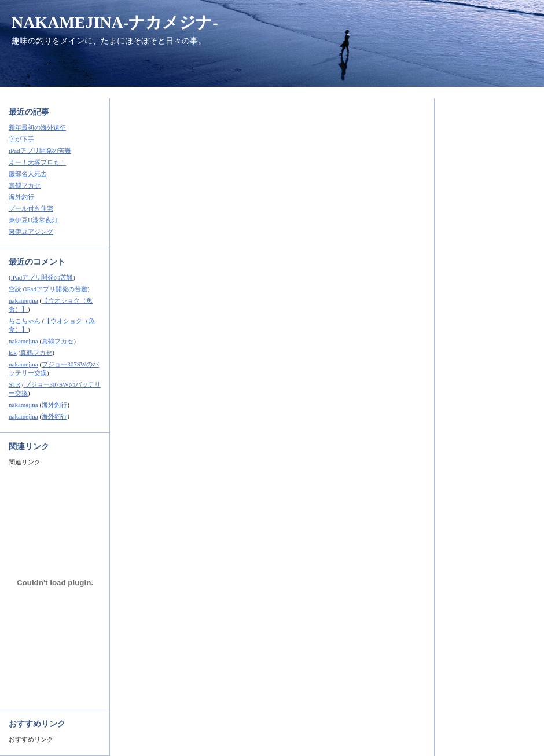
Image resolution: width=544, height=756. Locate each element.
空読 (15, 289)
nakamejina (23, 300)
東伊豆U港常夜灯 (33, 220)
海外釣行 (21, 197)
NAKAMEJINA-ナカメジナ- (115, 22)
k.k (13, 353)
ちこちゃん (25, 321)
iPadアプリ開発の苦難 (40, 151)
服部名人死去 (28, 174)
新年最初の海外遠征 (37, 127)
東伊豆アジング (31, 232)
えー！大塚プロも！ (37, 162)
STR (14, 384)
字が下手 (21, 139)
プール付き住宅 (31, 208)
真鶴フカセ (25, 185)
